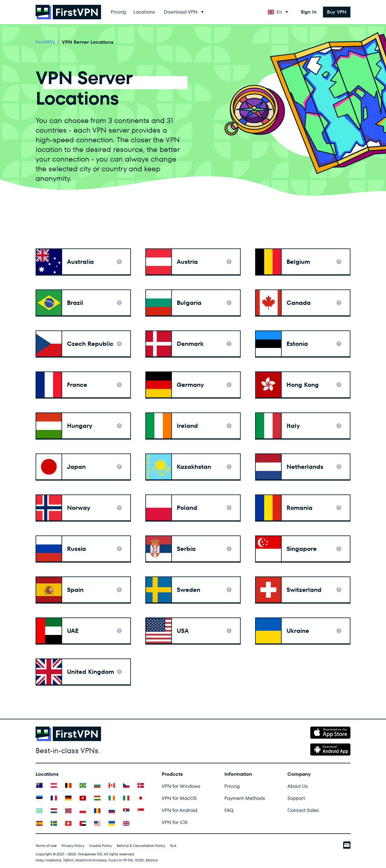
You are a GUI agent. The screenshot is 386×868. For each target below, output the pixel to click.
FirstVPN (45, 42)
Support (296, 798)
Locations (144, 12)
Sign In (309, 12)
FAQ (229, 810)
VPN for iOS (175, 822)
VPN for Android (179, 810)
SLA (173, 846)
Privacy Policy (73, 846)
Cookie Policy (101, 846)
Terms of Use (46, 846)
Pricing (118, 12)
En (275, 12)
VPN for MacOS (179, 798)
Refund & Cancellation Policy (141, 846)
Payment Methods (245, 798)
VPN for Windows (181, 786)
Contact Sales (303, 810)
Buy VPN (337, 12)
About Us (298, 786)
